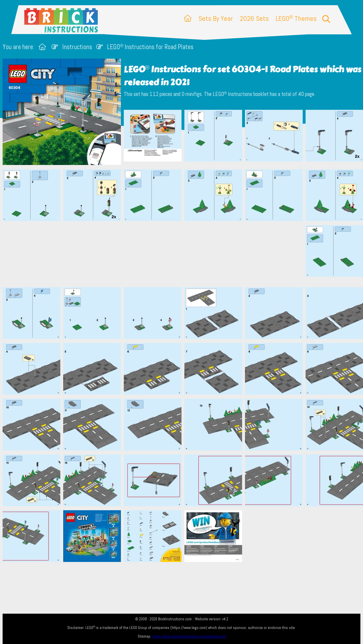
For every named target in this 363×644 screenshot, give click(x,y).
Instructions (77, 47)
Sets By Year (216, 18)
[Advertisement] (184, 254)
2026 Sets (254, 18)
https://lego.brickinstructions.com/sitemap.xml (189, 636)
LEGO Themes (296, 18)
